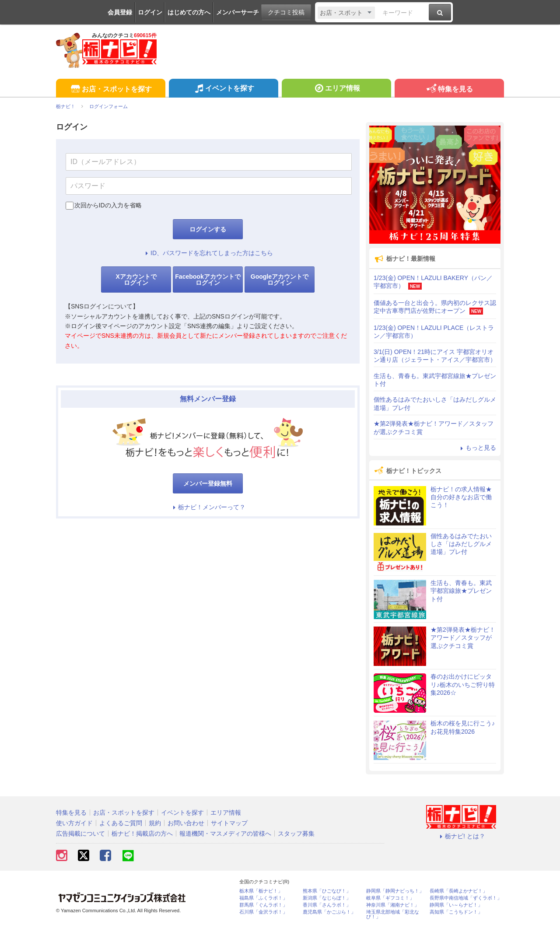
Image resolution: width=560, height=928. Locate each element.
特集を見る (449, 89)
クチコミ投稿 (286, 12)
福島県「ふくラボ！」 (263, 898)
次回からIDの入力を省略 (108, 205)
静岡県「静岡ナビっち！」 (395, 891)
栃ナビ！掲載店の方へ (142, 833)
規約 (155, 823)
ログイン (150, 12)
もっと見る (477, 448)
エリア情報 (336, 89)
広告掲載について (80, 833)
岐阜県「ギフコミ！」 (390, 898)
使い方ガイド (74, 823)
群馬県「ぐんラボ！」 (263, 905)
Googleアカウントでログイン (280, 280)
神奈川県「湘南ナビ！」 (393, 905)
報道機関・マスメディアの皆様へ (225, 833)
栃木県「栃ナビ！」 (261, 891)
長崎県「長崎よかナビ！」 (458, 891)
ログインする (208, 229)
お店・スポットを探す (110, 89)
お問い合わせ (186, 823)
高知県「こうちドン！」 (456, 912)
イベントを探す (223, 89)
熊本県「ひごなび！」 (327, 891)
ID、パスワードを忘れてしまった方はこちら (208, 253)
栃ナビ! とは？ (461, 836)
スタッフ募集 (296, 833)
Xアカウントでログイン (136, 280)
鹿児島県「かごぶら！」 (329, 912)
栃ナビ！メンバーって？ (208, 507)
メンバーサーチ (238, 12)
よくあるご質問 (121, 823)
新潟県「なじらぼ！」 (327, 898)
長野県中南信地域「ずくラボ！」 (466, 898)
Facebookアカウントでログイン (208, 280)
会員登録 (120, 12)
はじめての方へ (189, 12)
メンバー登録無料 (208, 483)
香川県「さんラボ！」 (327, 905)
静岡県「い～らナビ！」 (456, 905)
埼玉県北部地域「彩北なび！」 (393, 914)
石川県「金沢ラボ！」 (263, 912)
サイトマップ (229, 823)
